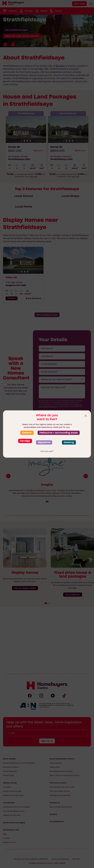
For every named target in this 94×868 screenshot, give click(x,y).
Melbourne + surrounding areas (59, 433)
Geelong (69, 442)
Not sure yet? (47, 451)
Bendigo (25, 441)
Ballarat (27, 433)
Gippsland (44, 442)
